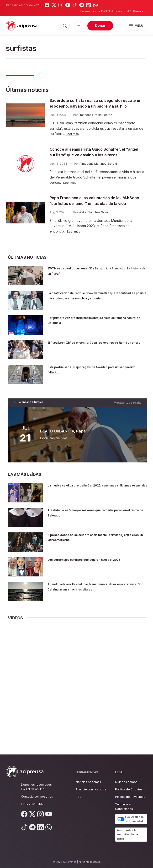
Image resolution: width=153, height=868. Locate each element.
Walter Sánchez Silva (93, 229)
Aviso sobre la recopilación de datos (127, 834)
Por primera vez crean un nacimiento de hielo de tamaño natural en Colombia (95, 337)
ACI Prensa (137, 11)
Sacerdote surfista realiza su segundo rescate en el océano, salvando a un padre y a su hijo (97, 106)
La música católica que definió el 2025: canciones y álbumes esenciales (88, 504)
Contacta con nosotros (37, 796)
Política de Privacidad (130, 797)
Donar (100, 25)
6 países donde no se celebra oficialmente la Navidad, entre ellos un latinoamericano (94, 553)
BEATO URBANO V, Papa (62, 448)
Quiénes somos (126, 782)
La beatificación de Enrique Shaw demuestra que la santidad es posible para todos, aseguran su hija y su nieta (94, 315)
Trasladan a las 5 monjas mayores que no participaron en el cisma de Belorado (91, 529)
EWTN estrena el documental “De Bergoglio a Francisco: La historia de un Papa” (95, 288)
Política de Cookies (129, 789)
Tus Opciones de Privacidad (130, 819)
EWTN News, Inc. (33, 789)
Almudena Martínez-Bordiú (98, 175)
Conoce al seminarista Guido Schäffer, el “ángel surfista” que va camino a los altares (96, 160)
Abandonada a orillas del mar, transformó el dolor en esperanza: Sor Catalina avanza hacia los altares (96, 605)
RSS (79, 797)
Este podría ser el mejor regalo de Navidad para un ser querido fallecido (97, 386)
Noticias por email (88, 782)
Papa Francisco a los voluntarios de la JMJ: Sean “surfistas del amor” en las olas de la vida (92, 215)
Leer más (73, 139)
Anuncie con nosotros (91, 789)
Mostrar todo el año (129, 419)
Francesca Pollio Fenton (95, 121)
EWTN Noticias (111, 11)
